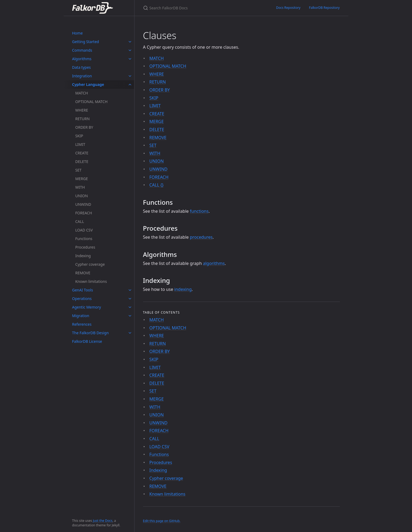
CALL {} (157, 185)
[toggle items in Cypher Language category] (130, 85)
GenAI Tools (83, 290)
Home (78, 33)
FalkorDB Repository (324, 8)
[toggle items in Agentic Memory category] (130, 307)
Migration (81, 316)
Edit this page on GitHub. (162, 521)
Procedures (85, 247)
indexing (183, 289)
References (82, 324)
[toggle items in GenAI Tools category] (130, 290)
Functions (84, 239)
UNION (82, 196)
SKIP (79, 136)
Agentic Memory (87, 307)
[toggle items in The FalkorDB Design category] (130, 333)
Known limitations (91, 281)
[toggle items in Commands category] (130, 50)
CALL (80, 221)
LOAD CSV (84, 230)
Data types (82, 67)
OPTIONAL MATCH (92, 102)
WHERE (82, 110)
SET (78, 170)
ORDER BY (84, 127)
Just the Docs (103, 521)
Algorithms (82, 59)
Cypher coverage (90, 264)
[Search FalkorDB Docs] (203, 8)
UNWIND (83, 204)
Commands (82, 50)
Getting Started (86, 42)
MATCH (82, 93)
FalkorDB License (87, 341)
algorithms (214, 263)
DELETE (82, 161)
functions (199, 211)
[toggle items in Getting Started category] (130, 42)
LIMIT (80, 144)
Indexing (83, 256)
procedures (201, 237)
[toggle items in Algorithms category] (130, 59)
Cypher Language (88, 84)
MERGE (82, 179)
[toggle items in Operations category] (130, 299)
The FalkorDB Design (91, 333)
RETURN (83, 119)
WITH (80, 187)
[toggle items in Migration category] (130, 316)
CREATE (82, 153)
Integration (82, 76)
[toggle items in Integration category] (130, 76)
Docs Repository (288, 8)
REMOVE (83, 273)
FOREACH (84, 213)
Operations (82, 299)
